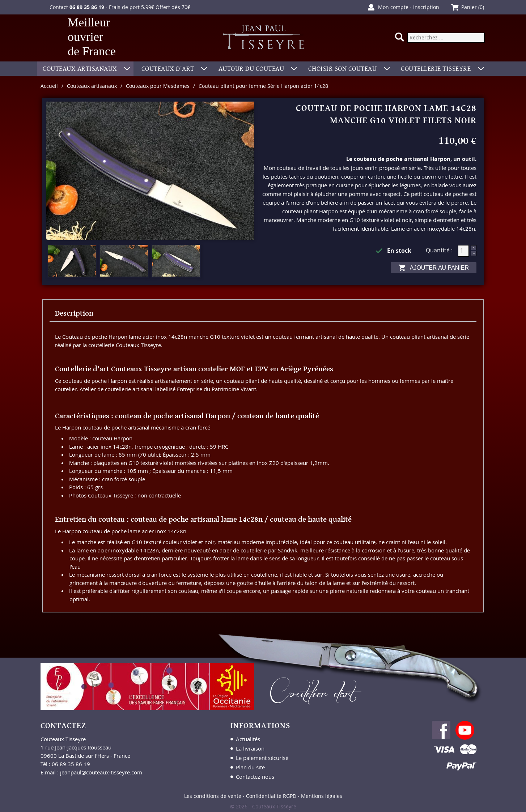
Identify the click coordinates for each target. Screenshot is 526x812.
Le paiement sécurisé (262, 758)
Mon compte (393, 7)
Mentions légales (322, 796)
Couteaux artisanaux (92, 86)
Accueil (49, 86)
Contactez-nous (255, 777)
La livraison (250, 748)
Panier (469, 7)
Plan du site (250, 767)
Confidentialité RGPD (271, 796)
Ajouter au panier (434, 268)
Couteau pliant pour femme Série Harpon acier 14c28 (263, 86)
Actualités (248, 739)
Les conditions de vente (213, 796)
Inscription (426, 7)
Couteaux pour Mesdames (158, 86)
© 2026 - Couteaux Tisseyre (263, 806)
